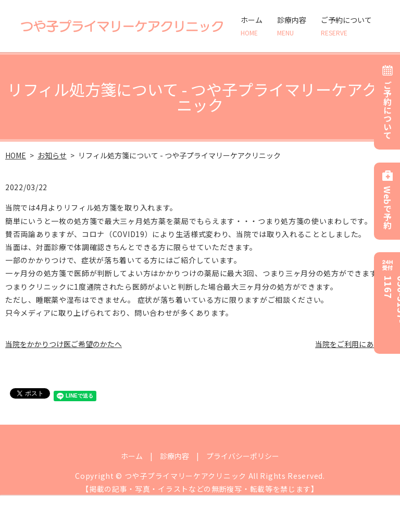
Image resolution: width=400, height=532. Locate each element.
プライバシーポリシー (243, 456)
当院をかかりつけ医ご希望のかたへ (64, 344)
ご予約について (346, 26)
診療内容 (292, 26)
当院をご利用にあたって (355, 344)
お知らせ (52, 155)
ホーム (252, 26)
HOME (16, 155)
